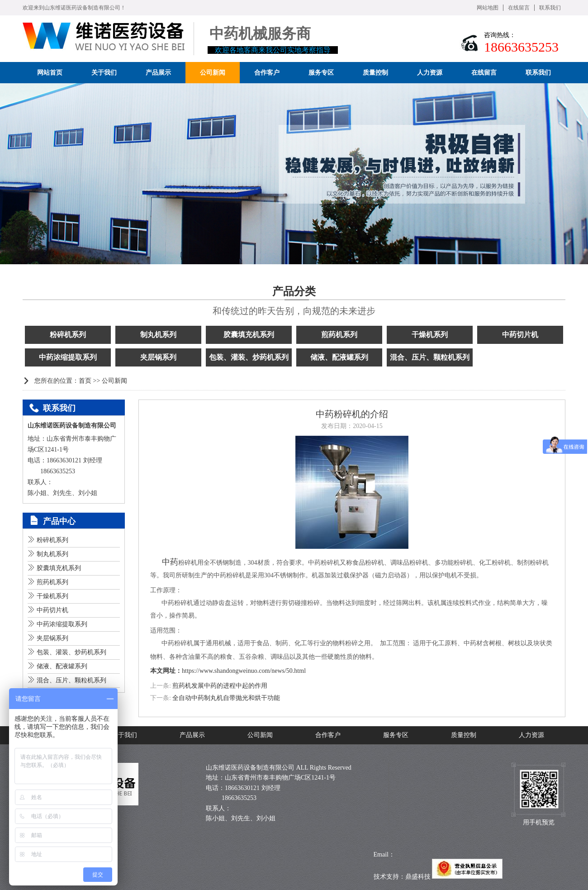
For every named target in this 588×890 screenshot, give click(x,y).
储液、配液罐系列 (339, 357)
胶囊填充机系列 (249, 335)
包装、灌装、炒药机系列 (249, 357)
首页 (85, 381)
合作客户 (328, 735)
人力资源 (531, 735)
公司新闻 (114, 381)
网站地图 (488, 8)
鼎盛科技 (418, 877)
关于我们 (124, 735)
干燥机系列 (430, 335)
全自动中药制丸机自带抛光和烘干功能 (226, 698)
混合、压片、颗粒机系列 (430, 357)
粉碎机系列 (68, 335)
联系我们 (550, 8)
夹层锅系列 (158, 357)
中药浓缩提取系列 (68, 357)
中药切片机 (520, 335)
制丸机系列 (158, 335)
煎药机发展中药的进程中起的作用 (220, 686)
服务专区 (396, 735)
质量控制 (464, 735)
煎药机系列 (339, 335)
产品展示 (192, 735)
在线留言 (519, 8)
